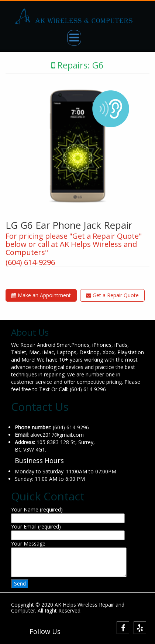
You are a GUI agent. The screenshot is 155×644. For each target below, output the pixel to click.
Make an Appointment (41, 295)
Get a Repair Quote (112, 295)
